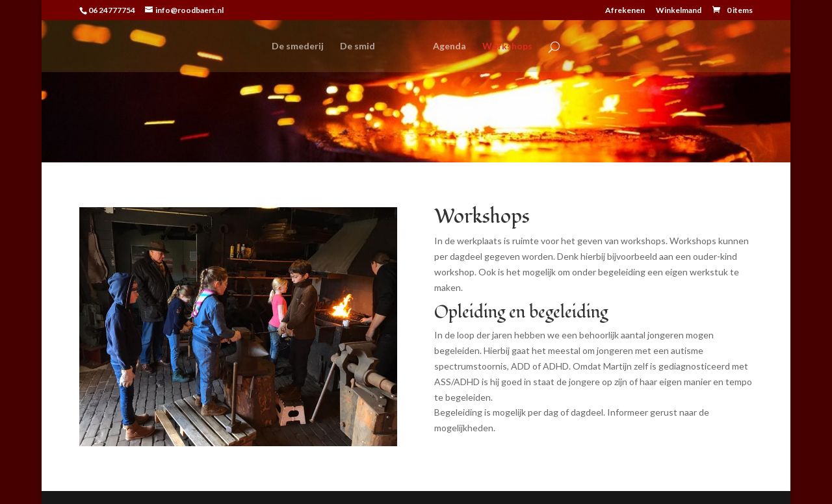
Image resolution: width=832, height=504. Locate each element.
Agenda (449, 46)
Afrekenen (625, 11)
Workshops (507, 46)
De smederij (298, 46)
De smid (357, 46)
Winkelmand (679, 11)
